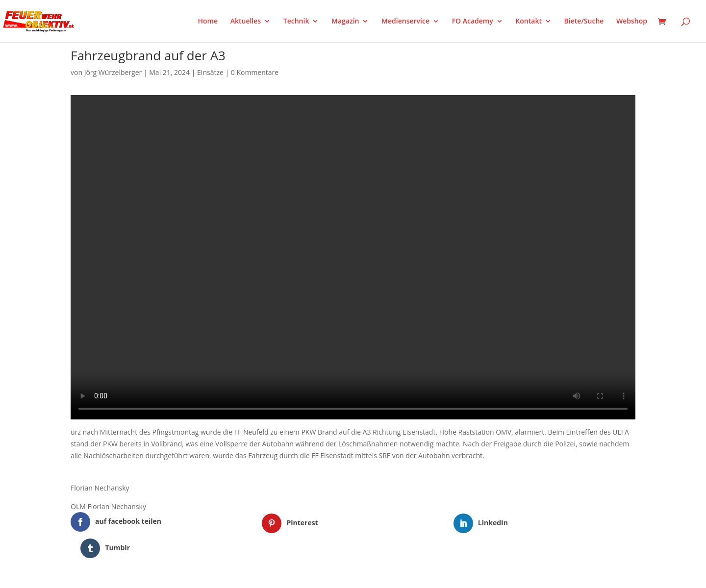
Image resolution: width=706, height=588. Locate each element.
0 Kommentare (255, 72)
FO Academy (473, 22)
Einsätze (210, 72)
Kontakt (529, 22)
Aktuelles (246, 22)
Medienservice (405, 22)
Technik (296, 22)
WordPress (185, 575)
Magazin (345, 22)
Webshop (632, 22)
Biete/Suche (584, 22)
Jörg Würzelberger (113, 72)
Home (208, 22)
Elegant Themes (119, 575)
